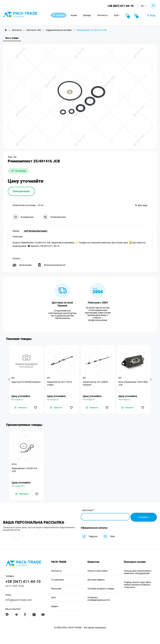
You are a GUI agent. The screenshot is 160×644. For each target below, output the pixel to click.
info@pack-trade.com (19, 600)
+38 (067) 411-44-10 (120, 6)
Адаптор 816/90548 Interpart (26, 382)
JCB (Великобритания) (36, 231)
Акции (78, 15)
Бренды (91, 15)
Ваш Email (87, 511)
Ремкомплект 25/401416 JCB (24, 470)
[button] (10, 380)
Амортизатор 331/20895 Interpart (96, 384)
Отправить (144, 517)
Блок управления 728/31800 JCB (134, 384)
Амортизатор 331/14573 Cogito (60, 384)
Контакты (106, 15)
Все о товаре (12, 38)
